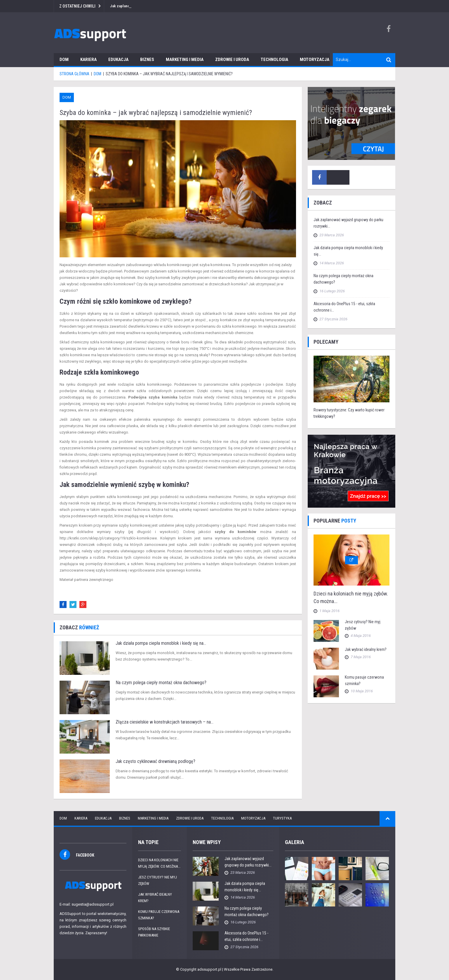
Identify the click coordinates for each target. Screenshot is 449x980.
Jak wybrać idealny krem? (366, 649)
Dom (64, 60)
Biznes (147, 60)
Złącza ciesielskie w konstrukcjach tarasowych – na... (165, 722)
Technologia (274, 60)
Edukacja (118, 60)
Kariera (88, 60)
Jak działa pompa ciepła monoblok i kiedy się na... (161, 643)
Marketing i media (185, 60)
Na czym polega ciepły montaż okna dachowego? (161, 683)
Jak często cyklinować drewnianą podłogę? (155, 761)
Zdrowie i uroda (232, 60)
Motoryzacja (315, 60)
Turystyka (282, 818)
